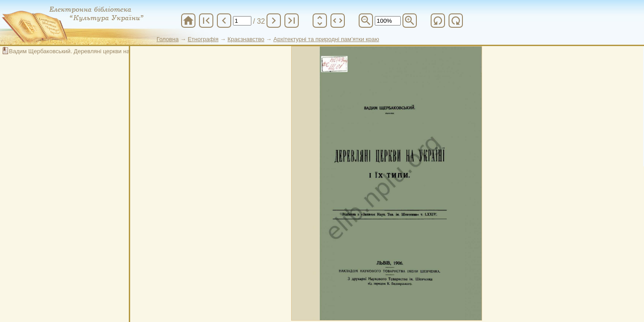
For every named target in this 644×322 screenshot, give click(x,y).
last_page (292, 21)
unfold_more (320, 21)
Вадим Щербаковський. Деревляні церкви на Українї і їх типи (91, 51)
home (188, 21)
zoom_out (366, 21)
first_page (206, 21)
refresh (438, 21)
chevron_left (224, 21)
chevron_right (274, 21)
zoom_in (410, 21)
